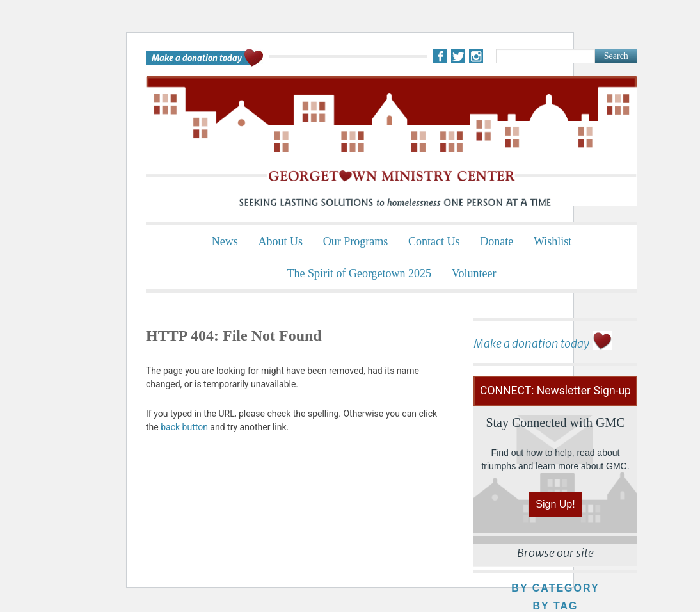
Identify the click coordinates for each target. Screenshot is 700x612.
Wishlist (553, 241)
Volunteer (474, 273)
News (225, 241)
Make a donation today (531, 343)
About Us (280, 241)
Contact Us (434, 241)
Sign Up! (555, 504)
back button (184, 427)
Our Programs (356, 241)
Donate (497, 241)
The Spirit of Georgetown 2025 (359, 273)
